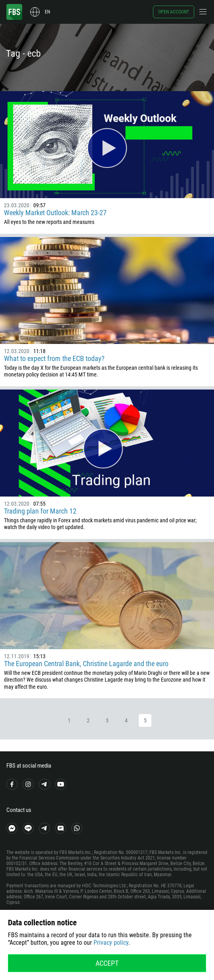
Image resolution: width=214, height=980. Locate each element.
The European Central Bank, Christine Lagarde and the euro (86, 664)
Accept (107, 963)
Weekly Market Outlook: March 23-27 (55, 213)
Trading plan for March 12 (40, 511)
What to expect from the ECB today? (54, 358)
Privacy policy (111, 943)
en (47, 12)
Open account (174, 12)
